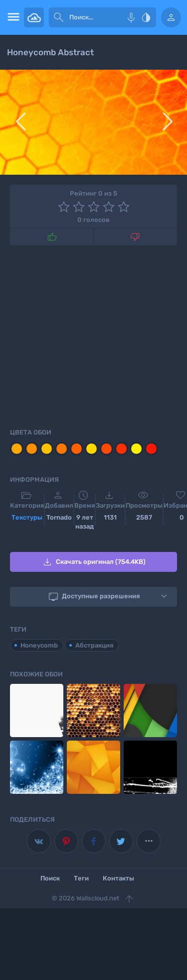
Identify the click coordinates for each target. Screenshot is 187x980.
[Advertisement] (93, 335)
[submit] (59, 17)
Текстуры (27, 517)
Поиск (50, 878)
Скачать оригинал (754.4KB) (93, 562)
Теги (81, 878)
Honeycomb (39, 645)
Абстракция (94, 645)
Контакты (118, 878)
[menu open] (12, 17)
